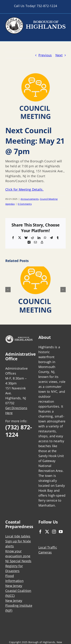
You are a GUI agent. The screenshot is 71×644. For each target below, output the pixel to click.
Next (59, 55)
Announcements (30, 199)
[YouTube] (61, 532)
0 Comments (25, 204)
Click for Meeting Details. (24, 189)
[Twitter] (47, 532)
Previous (45, 55)
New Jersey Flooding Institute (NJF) (19, 605)
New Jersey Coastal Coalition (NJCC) (18, 591)
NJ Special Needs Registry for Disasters (18, 566)
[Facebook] (40, 532)
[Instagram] (54, 532)
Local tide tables (18, 536)
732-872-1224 (47, 6)
